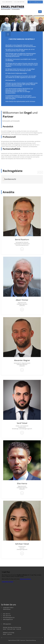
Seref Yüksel (22, 423)
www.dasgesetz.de (8, 619)
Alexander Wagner (22, 360)
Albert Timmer (22, 300)
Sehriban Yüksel (22, 544)
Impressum (23, 640)
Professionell (9, 137)
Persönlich (8, 127)
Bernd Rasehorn (22, 239)
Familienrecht (10, 179)
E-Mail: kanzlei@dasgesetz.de (35, 2)
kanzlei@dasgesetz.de (9, 618)
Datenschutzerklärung (31, 640)
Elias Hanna (22, 483)
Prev (8, 24)
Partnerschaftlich (11, 149)
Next (36, 24)
